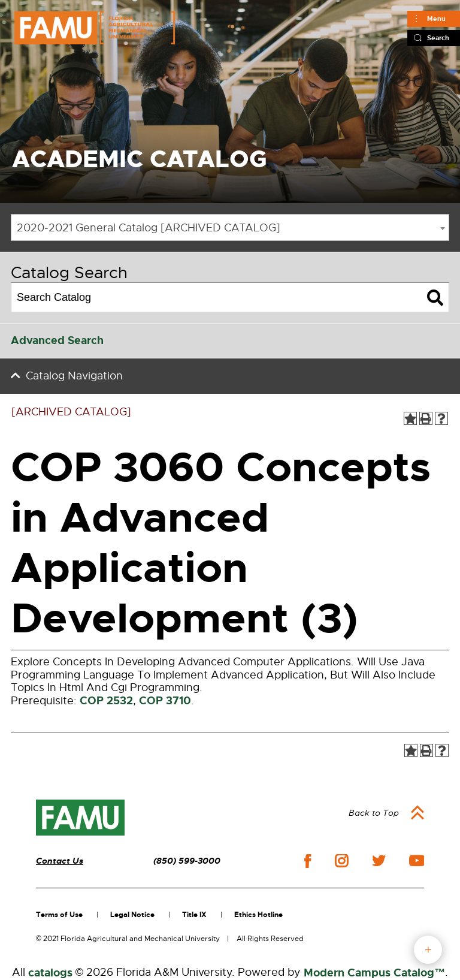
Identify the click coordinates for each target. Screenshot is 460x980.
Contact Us (60, 861)
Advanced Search (57, 340)
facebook (308, 861)
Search (438, 38)
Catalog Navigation (74, 376)
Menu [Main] (436, 19)
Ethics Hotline (258, 915)
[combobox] (230, 227)
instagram (341, 861)
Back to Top (374, 813)
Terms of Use (59, 915)
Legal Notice (132, 915)
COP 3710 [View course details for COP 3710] (165, 701)
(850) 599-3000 (187, 861)
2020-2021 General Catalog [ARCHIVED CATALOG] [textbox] (149, 228)
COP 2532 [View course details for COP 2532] (106, 701)
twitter (379, 861)
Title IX (194, 915)
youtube (417, 861)
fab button (428, 950)
